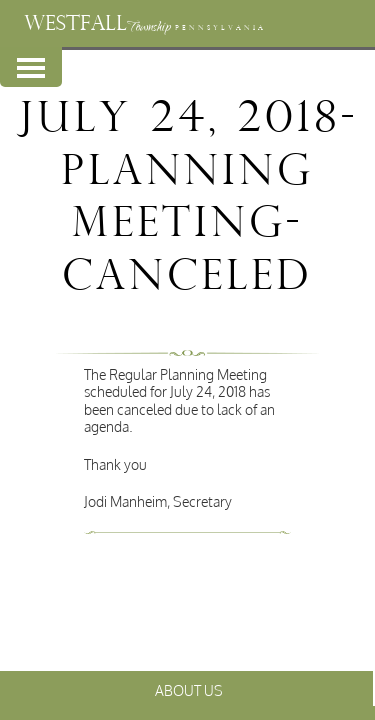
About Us (189, 690)
